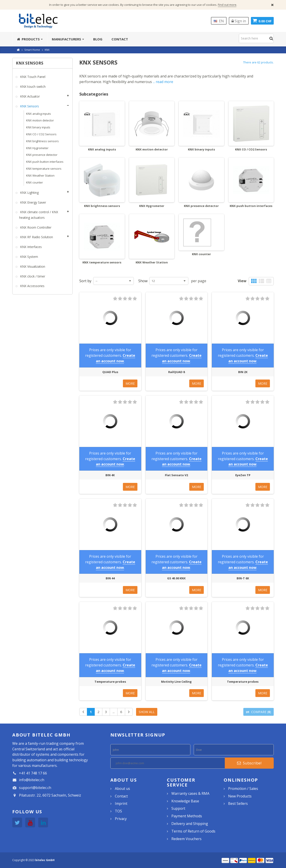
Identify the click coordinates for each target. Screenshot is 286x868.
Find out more (227, 5)
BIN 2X (243, 372)
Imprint (121, 803)
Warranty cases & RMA (190, 793)
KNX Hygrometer (37, 148)
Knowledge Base (185, 801)
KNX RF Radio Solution (36, 237)
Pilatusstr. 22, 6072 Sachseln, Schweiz (50, 795)
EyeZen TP (243, 475)
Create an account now (116, 358)
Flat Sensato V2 (176, 475)
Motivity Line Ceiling (176, 682)
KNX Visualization (32, 266)
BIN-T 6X (243, 578)
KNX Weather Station (40, 175)
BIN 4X (110, 475)
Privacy (121, 819)
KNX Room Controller (35, 227)
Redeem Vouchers (186, 839)
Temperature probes (110, 682)
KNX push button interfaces (45, 162)
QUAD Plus (110, 372)
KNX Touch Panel (32, 77)
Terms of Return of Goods (193, 831)
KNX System (29, 257)
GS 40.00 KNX (176, 578)
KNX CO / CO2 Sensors (41, 134)
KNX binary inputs (38, 127)
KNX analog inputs (39, 114)
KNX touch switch (32, 87)
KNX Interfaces (30, 247)
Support (178, 808)
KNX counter (35, 182)
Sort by (85, 281)
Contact (121, 796)
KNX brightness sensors (42, 141)
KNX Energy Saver (33, 202)
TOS (118, 811)
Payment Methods (187, 816)
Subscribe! (249, 763)
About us (122, 789)
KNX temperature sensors (44, 169)
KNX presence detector (42, 155)
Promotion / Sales (243, 789)
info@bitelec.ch (32, 780)
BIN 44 (110, 578)
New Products (240, 796)
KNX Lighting (29, 193)
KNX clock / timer (32, 276)
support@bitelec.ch (35, 788)
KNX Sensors (29, 106)
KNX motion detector (40, 120)
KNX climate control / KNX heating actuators (39, 215)
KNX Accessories (32, 286)
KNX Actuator (29, 96)
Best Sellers (238, 803)
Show (143, 281)
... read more (163, 82)
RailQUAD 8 (177, 372)
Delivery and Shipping (190, 824)
